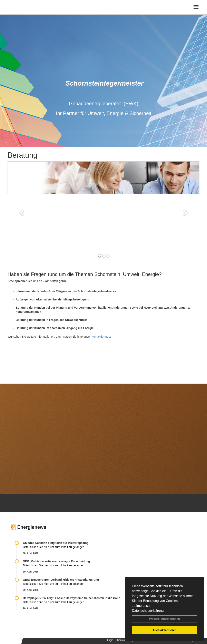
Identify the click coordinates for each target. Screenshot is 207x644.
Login (110, 640)
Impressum (144, 606)
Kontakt (121, 640)
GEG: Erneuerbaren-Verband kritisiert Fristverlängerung (61, 580)
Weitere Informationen (165, 619)
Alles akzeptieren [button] (165, 630)
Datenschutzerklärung (148, 611)
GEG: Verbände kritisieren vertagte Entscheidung (56, 561)
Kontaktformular (102, 337)
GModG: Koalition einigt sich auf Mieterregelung (56, 543)
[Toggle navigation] (196, 12)
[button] (22, 212)
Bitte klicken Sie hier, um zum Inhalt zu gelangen (54, 547)
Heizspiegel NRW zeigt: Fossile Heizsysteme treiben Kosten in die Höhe (72, 598)
